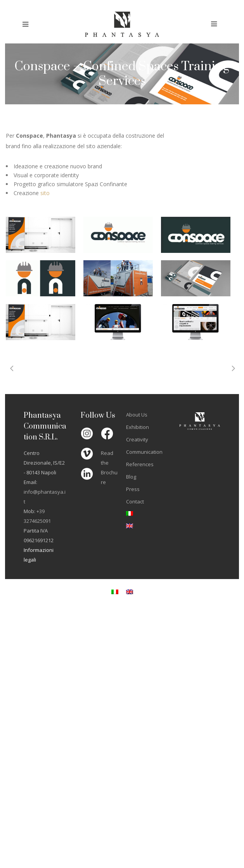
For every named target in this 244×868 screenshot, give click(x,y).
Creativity (137, 439)
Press (133, 489)
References (140, 464)
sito (45, 193)
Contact (135, 501)
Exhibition (138, 427)
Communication (144, 452)
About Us (137, 415)
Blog (131, 477)
